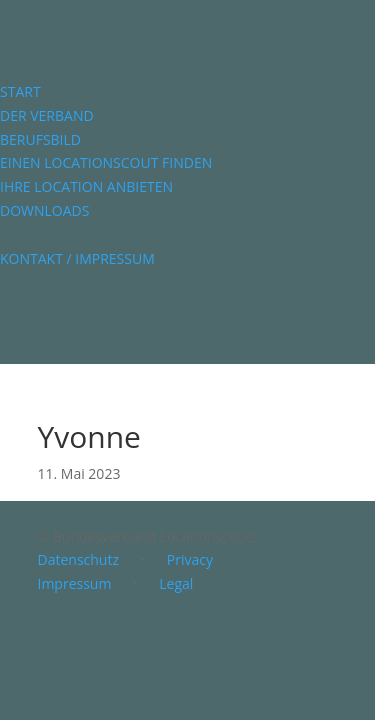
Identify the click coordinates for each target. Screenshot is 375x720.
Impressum (75, 583)
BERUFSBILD (40, 139)
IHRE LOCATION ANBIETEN (86, 186)
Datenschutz (78, 559)
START (20, 91)
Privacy (190, 559)
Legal (176, 583)
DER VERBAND (47, 115)
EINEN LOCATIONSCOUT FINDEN (106, 162)
